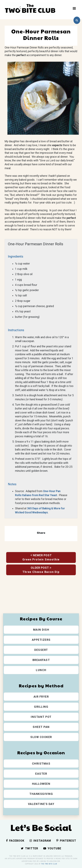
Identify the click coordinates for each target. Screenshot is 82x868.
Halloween (41, 784)
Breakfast (41, 660)
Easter (41, 774)
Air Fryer (41, 697)
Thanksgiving (41, 794)
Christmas (41, 764)
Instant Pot (41, 717)
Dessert (41, 650)
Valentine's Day (41, 804)
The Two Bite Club (49, 864)
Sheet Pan (41, 727)
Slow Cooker (41, 737)
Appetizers (41, 640)
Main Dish (41, 630)
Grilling (41, 707)
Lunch (41, 670)
